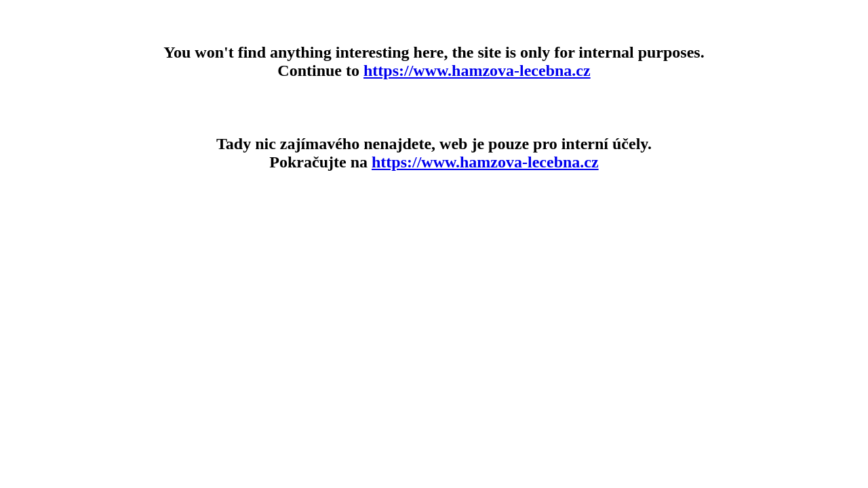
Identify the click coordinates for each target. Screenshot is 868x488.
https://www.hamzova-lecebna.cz (477, 70)
